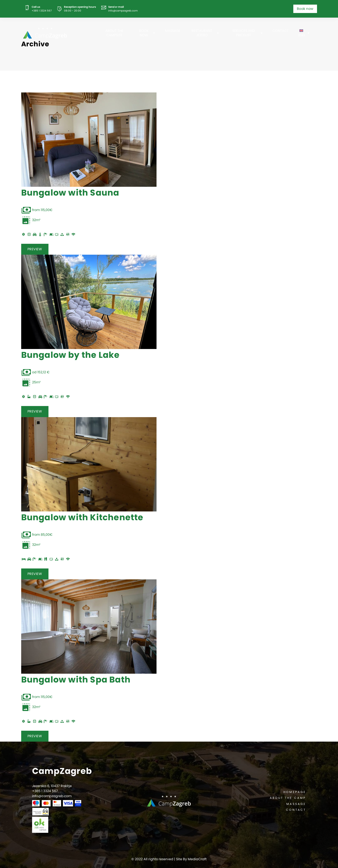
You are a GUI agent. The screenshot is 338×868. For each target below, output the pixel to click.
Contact (281, 31)
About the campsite (114, 33)
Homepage (295, 792)
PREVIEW (35, 249)
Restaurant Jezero (202, 33)
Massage (173, 31)
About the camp (288, 798)
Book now (305, 9)
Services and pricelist (244, 33)
